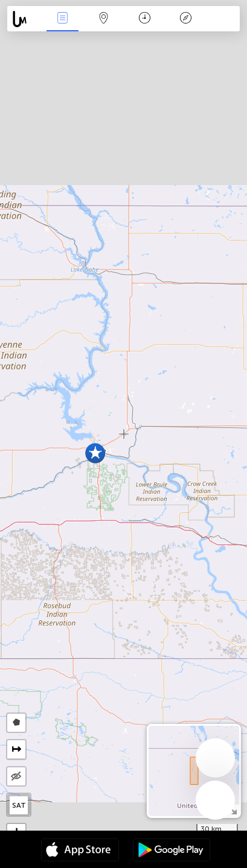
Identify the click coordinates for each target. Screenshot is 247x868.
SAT (19, 805)
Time (145, 19)
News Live (63, 19)
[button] (95, 453)
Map (104, 19)
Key (186, 19)
